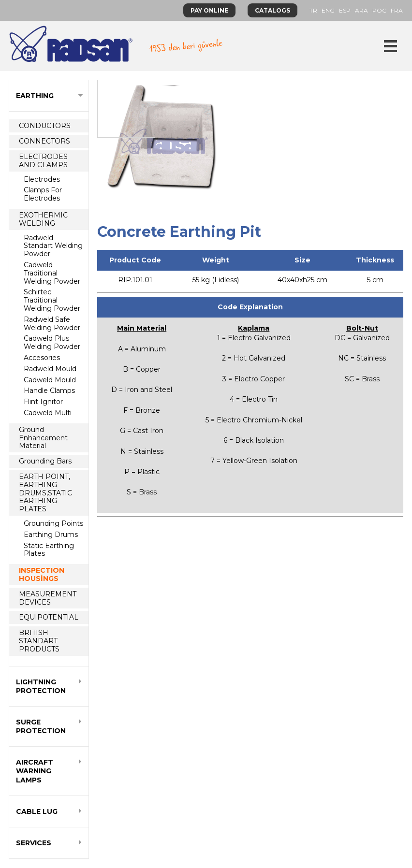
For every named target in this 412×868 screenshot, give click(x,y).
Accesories (42, 358)
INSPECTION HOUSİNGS (42, 574)
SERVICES (34, 843)
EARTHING (35, 96)
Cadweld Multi (48, 413)
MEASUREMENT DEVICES (48, 598)
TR (313, 10)
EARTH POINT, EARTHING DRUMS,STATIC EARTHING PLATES (45, 493)
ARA (361, 10)
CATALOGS (272, 10)
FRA (397, 10)
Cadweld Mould (50, 380)
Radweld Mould (50, 369)
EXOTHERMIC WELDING (43, 219)
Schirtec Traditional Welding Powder (52, 300)
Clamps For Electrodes (43, 194)
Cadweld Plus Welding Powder (52, 342)
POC (379, 10)
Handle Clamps (49, 391)
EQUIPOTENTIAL (49, 617)
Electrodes (42, 179)
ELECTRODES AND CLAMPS (43, 161)
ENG (328, 10)
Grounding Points (53, 523)
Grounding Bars (45, 461)
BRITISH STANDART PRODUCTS (39, 641)
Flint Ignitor (43, 402)
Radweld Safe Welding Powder (52, 324)
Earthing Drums (51, 535)
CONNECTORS (44, 141)
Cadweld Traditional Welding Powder (52, 273)
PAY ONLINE (209, 10)
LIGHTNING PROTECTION (41, 686)
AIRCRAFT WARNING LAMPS (35, 771)
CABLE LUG (37, 811)
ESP (345, 10)
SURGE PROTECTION (41, 726)
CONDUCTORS (45, 126)
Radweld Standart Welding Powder (53, 246)
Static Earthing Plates (49, 550)
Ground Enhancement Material (43, 438)
